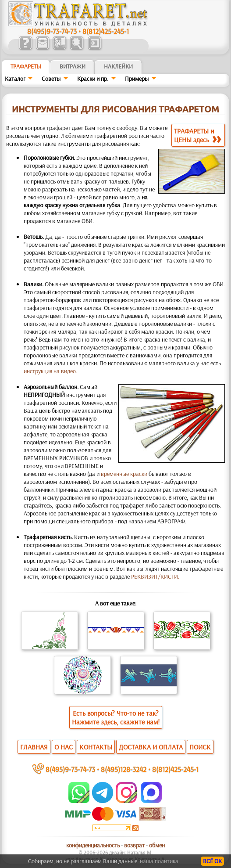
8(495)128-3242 (124, 769)
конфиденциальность (93, 845)
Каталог (15, 79)
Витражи (73, 66)
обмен (157, 845)
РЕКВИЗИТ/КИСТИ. (155, 576)
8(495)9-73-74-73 (52, 31)
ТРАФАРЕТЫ (26, 66)
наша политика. (160, 861)
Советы (51, 79)
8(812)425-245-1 (106, 31)
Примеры (137, 79)
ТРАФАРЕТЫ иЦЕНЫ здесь (197, 135)
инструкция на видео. (50, 371)
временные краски (124, 474)
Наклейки (118, 66)
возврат (134, 845)
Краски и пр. (93, 79)
